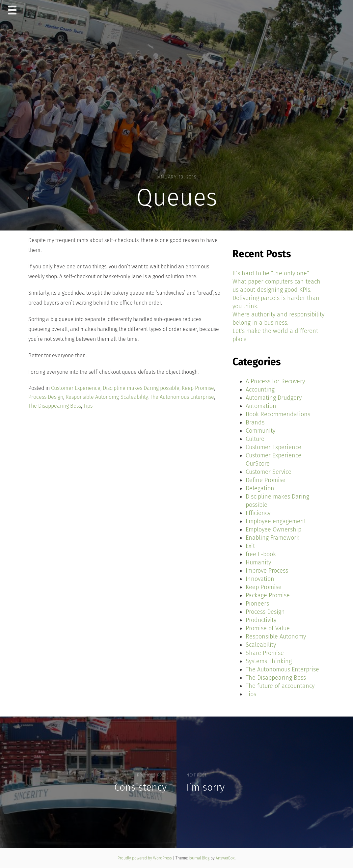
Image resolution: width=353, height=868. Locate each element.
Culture (255, 439)
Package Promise (268, 595)
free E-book (261, 554)
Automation (261, 406)
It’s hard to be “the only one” (271, 273)
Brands (255, 422)
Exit (250, 546)
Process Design (46, 397)
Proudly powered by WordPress (145, 858)
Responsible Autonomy (92, 397)
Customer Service (269, 472)
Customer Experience (76, 388)
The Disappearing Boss (55, 406)
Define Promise (266, 480)
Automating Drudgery (274, 398)
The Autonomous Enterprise (182, 397)
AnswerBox (225, 858)
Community (260, 431)
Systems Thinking (269, 661)
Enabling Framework (272, 538)
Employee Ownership (273, 529)
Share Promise (265, 653)
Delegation (260, 488)
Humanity (258, 562)
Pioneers (257, 604)
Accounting (260, 390)
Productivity (261, 620)
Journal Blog (200, 858)
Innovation (260, 579)
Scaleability (134, 397)
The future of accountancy (280, 686)
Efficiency (258, 513)
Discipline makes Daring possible (141, 388)
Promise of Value (268, 628)
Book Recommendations (278, 414)
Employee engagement (276, 521)
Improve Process (267, 571)
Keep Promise (198, 388)
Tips (88, 406)
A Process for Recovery (275, 381)
